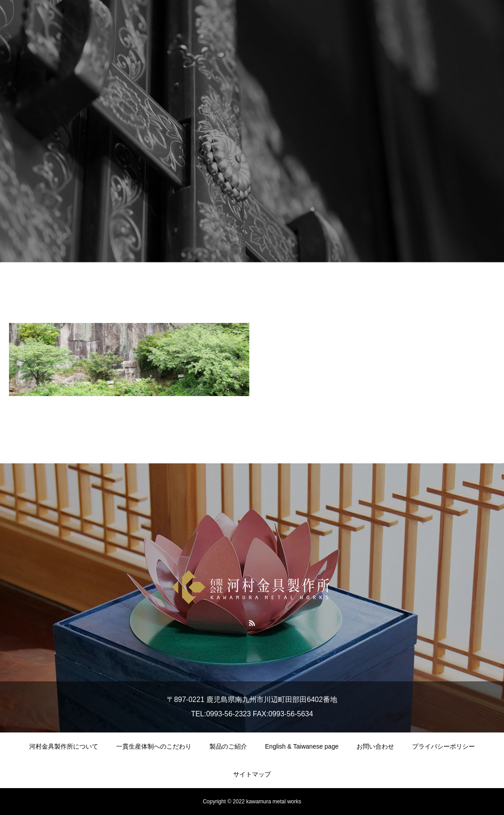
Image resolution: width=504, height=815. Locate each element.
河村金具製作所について (64, 746)
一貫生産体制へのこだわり (154, 746)
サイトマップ (252, 774)
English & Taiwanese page (302, 746)
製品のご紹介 (228, 746)
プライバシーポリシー (443, 746)
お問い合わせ (375, 746)
